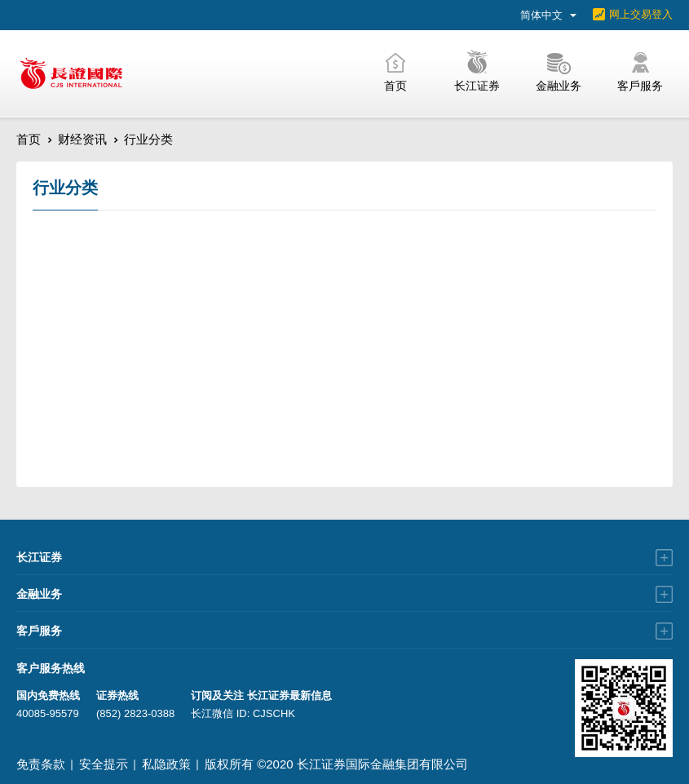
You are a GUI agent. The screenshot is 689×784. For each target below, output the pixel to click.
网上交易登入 (641, 14)
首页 (29, 139)
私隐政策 (166, 764)
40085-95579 (48, 713)
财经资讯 (82, 139)
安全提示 (104, 764)
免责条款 (41, 764)
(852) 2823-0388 (135, 713)
